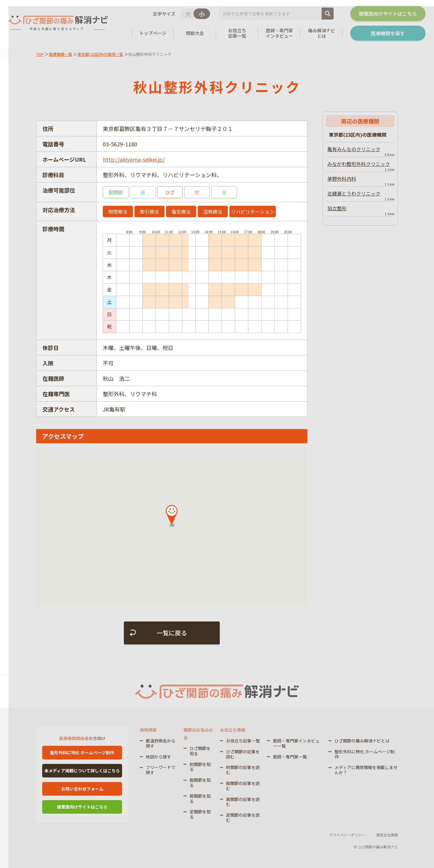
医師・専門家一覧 (290, 757)
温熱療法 (213, 211)
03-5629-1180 (120, 144)
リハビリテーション (253, 211)
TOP (40, 54)
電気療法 (181, 211)
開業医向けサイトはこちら (388, 14)
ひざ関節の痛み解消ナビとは (362, 741)
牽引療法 (149, 211)
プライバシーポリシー (347, 835)
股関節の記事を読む (243, 786)
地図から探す (159, 757)
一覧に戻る (172, 633)
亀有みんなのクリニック (361, 151)
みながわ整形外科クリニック (361, 166)
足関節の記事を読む (243, 817)
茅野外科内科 (361, 181)
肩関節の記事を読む (243, 802)
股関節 (116, 192)
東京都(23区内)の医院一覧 (100, 54)
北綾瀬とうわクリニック (361, 196)
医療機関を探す (388, 33)
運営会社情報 (387, 835)
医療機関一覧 (61, 54)
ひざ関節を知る (200, 751)
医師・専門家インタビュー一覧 (296, 743)
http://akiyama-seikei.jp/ (134, 159)
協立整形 (361, 210)
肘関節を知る (200, 767)
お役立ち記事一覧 (243, 741)
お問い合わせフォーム (82, 789)
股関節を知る (200, 782)
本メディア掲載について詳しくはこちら (82, 771)
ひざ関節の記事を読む (243, 754)
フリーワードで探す (161, 770)
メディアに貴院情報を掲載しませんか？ (366, 770)
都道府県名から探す (161, 743)
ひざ (170, 192)
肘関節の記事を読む (243, 770)
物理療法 (118, 211)
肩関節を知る (200, 798)
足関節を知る (200, 814)
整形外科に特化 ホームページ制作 (82, 752)
